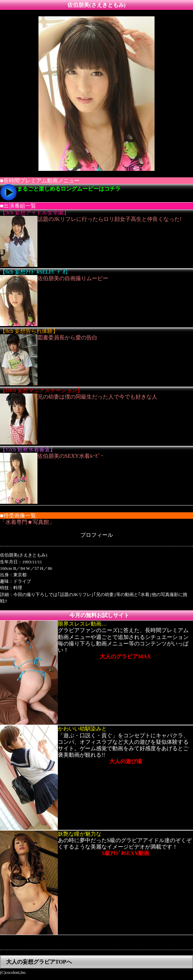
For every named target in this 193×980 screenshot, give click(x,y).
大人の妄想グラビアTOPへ (39, 962)
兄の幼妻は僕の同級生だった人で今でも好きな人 (97, 397)
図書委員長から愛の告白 (67, 338)
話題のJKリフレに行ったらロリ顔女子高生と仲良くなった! (109, 219)
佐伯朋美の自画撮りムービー (73, 278)
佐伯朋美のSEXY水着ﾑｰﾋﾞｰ (70, 456)
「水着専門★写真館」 (27, 522)
